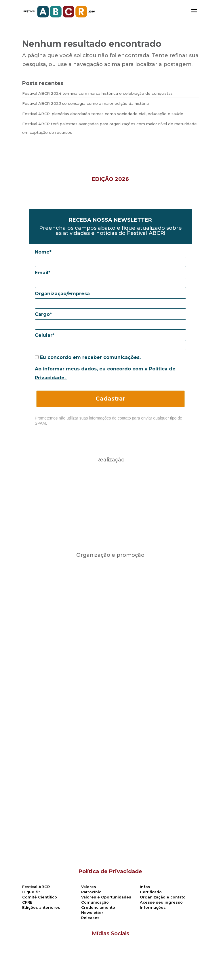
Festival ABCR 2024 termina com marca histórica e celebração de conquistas (97, 93)
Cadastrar (110, 399)
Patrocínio (91, 892)
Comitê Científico (40, 897)
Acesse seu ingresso (161, 902)
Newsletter (92, 913)
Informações (153, 907)
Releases (90, 918)
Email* (43, 273)
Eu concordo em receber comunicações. (88, 357)
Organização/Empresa (62, 294)
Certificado (151, 892)
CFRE (27, 902)
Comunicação (95, 902)
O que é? (31, 892)
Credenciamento (98, 907)
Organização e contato (163, 897)
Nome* (43, 252)
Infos (145, 887)
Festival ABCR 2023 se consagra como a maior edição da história (85, 103)
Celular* (45, 335)
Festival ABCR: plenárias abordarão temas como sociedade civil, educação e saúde (103, 114)
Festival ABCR (36, 887)
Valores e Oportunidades (106, 897)
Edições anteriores (41, 907)
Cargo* (43, 314)
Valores (89, 887)
